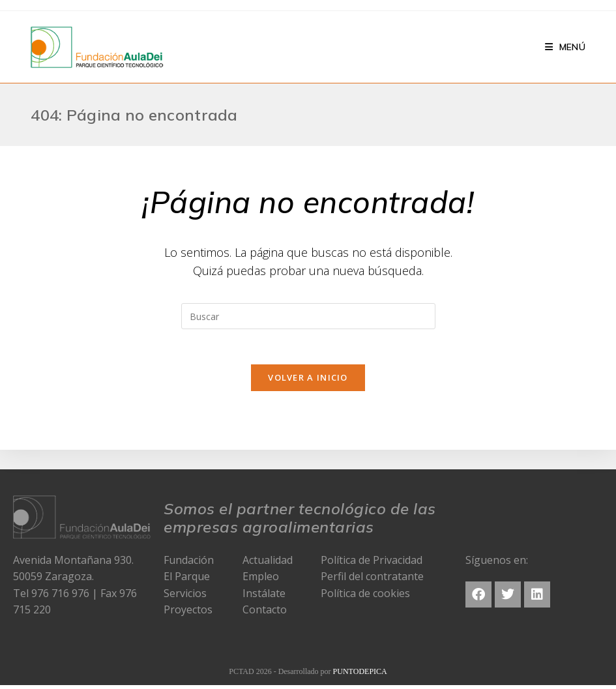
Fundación (189, 563)
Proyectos (188, 613)
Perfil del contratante (372, 580)
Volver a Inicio (308, 381)
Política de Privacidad (372, 563)
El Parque (187, 580)
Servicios (185, 597)
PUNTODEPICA (360, 675)
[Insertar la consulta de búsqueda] (308, 316)
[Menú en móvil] (565, 47)
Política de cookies (365, 597)
